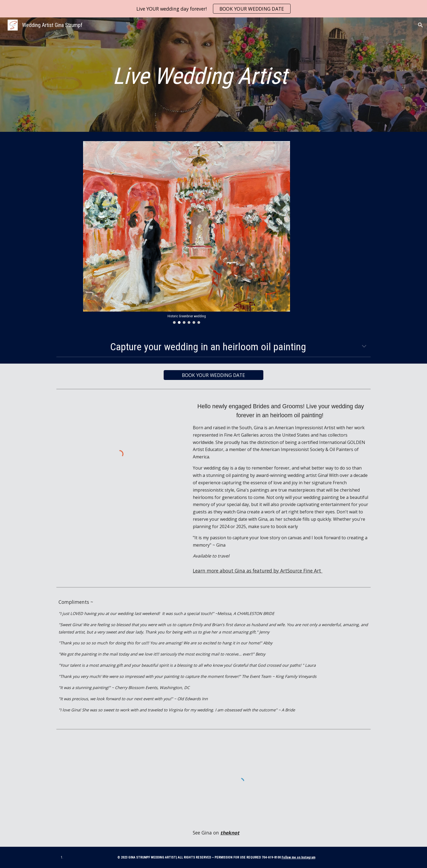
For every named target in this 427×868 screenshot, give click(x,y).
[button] (420, 25)
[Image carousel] (187, 232)
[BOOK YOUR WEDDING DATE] (213, 375)
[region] (213, 9)
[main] (200, 76)
